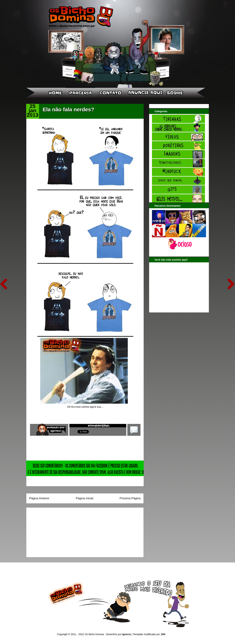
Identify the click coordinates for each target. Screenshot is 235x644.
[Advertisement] (51, 531)
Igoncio (127, 634)
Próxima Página (130, 498)
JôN (163, 634)
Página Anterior (39, 498)
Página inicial (85, 498)
